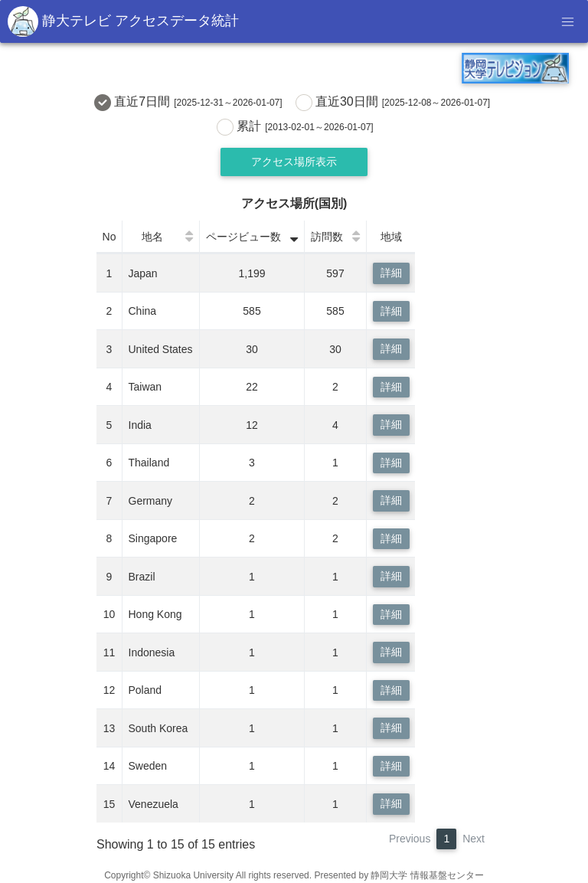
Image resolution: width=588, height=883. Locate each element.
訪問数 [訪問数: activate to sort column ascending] (327, 237)
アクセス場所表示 (294, 162)
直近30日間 (395, 103)
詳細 (391, 273)
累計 (297, 127)
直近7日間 (190, 103)
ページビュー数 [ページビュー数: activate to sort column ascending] (243, 237)
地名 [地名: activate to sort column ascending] (152, 237)
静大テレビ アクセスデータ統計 (123, 21)
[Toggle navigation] (567, 21)
